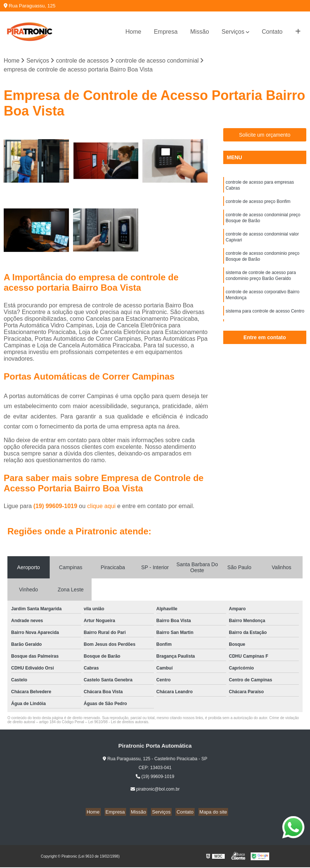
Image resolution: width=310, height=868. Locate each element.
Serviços (233, 32)
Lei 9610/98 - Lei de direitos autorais (118, 723)
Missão (200, 32)
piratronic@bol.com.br (155, 790)
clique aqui (101, 507)
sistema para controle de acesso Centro (265, 322)
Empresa (166, 32)
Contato (272, 32)
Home (133, 32)
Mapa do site (207, 813)
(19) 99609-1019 (56, 507)
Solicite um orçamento (265, 136)
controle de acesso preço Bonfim (258, 204)
